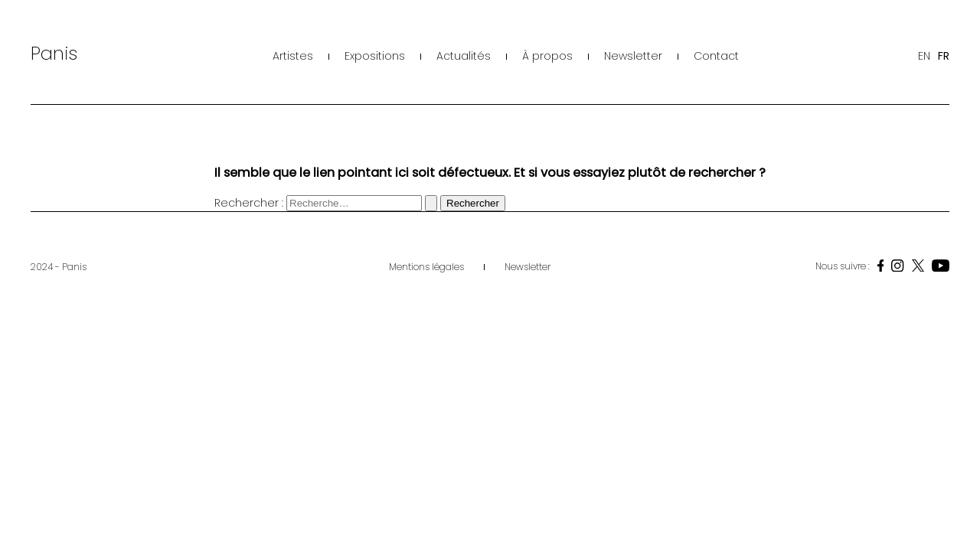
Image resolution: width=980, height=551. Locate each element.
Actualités (464, 56)
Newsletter (633, 56)
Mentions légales (426, 267)
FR (944, 56)
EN (924, 56)
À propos (547, 56)
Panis (54, 53)
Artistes (293, 56)
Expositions (375, 56)
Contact (716, 56)
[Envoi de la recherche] (431, 203)
